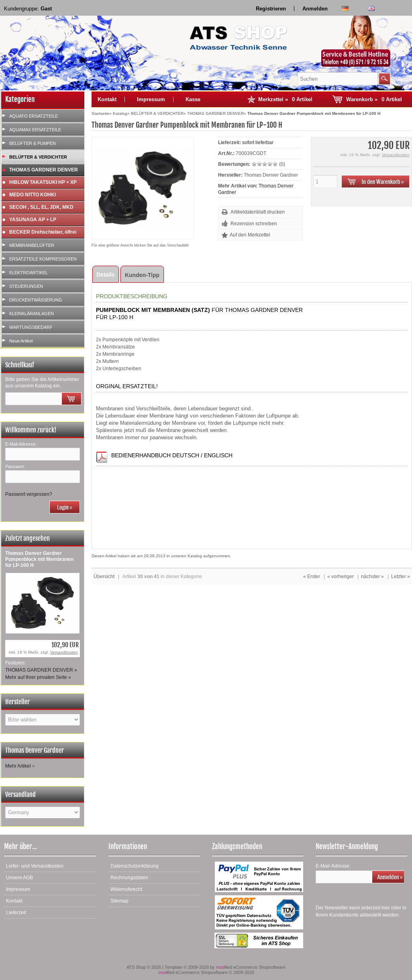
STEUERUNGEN (26, 286)
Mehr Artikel (18, 766)
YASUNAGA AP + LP (33, 220)
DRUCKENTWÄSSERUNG (36, 300)
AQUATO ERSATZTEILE (34, 116)
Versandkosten (64, 652)
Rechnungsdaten (129, 878)
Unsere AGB (19, 878)
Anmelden (315, 9)
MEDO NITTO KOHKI (33, 195)
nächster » (372, 577)
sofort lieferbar (258, 143)
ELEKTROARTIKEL (29, 273)
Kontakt (107, 99)
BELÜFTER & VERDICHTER (38, 157)
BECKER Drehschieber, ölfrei (43, 232)
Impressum (151, 99)
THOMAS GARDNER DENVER (44, 170)
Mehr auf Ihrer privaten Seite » (38, 677)
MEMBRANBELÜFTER (32, 245)
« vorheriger (341, 577)
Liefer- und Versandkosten (35, 866)
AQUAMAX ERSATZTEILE (35, 130)
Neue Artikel (21, 341)
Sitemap (119, 901)
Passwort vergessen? (29, 494)
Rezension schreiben (254, 224)
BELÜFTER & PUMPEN (33, 143)
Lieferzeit (16, 913)
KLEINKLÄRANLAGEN (32, 314)
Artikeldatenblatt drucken (258, 212)
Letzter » (401, 577)
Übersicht (104, 577)
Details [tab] (106, 275)
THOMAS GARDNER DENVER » (41, 670)
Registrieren (271, 9)
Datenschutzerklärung (135, 866)
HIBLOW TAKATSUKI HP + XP (43, 182)
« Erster (312, 577)
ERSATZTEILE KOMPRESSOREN (43, 259)
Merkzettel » (285, 99)
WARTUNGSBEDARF (31, 327)
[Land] (43, 812)
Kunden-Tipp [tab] (142, 275)
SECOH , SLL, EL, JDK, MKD (41, 207)
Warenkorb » (374, 99)
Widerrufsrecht (126, 889)
